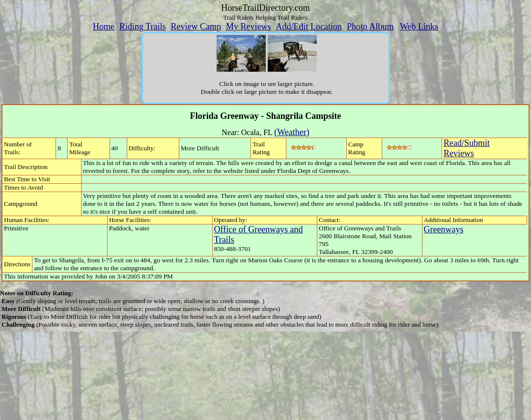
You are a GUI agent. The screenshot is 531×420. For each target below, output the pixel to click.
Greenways (444, 229)
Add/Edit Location (308, 27)
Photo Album (370, 27)
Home (104, 27)
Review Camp (196, 27)
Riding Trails (143, 27)
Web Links (419, 27)
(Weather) (292, 132)
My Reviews (249, 27)
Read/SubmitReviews (467, 148)
